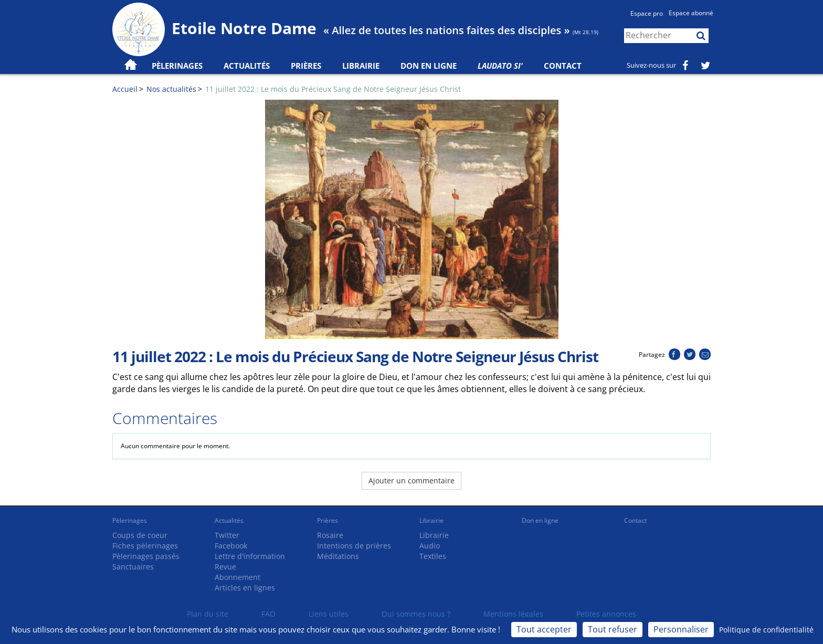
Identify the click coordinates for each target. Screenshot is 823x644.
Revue (225, 567)
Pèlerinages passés (146, 556)
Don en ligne (429, 66)
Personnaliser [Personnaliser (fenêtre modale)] (681, 629)
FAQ (268, 614)
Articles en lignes (245, 588)
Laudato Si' (500, 66)
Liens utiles (329, 614)
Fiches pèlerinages (145, 546)
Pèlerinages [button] (177, 66)
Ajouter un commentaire (411, 481)
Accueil (125, 89)
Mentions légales (513, 614)
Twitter (227, 535)
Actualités (229, 520)
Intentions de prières (354, 546)
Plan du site (208, 614)
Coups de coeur (140, 535)
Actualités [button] (247, 66)
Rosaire (330, 535)
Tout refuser (613, 629)
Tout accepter (544, 629)
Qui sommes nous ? (416, 614)
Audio (430, 546)
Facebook (231, 546)
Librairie (361, 66)
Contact (563, 66)
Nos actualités (171, 89)
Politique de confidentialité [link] (766, 630)
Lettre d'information (250, 556)
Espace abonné (691, 13)
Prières (306, 66)
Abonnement (238, 577)
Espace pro (647, 13)
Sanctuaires (133, 567)
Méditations (338, 556)
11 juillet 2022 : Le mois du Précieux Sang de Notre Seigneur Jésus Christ (333, 89)
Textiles (433, 556)
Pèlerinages (130, 520)
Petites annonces (606, 614)
